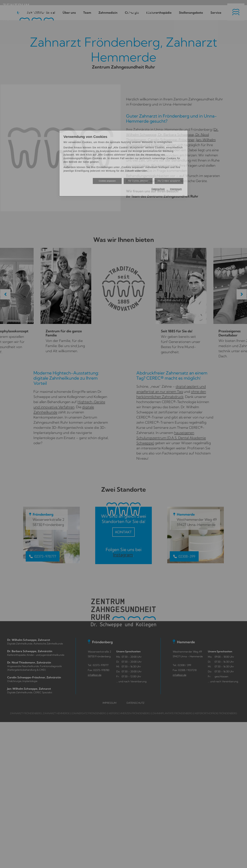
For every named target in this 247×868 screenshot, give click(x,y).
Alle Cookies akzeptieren (169, 181)
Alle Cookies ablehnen (138, 181)
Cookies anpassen (107, 181)
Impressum (176, 189)
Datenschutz (158, 189)
